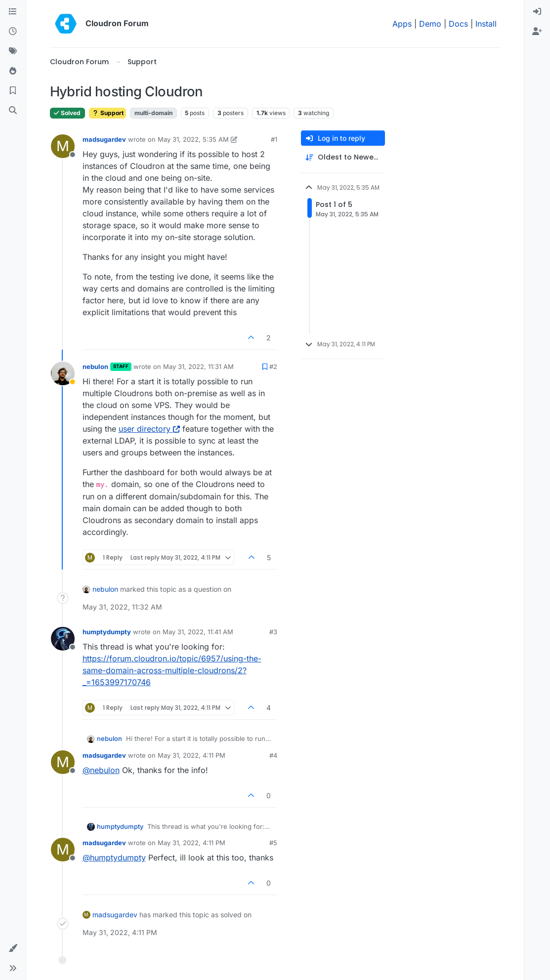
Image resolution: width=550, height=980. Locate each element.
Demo (430, 24)
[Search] (13, 111)
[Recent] (13, 32)
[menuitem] (537, 12)
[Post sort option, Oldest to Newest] (343, 157)
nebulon (95, 367)
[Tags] (13, 51)
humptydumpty (107, 632)
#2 (273, 367)
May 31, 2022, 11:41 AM (198, 632)
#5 (273, 843)
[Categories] (13, 12)
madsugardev (104, 139)
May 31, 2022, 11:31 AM (198, 367)
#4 (273, 755)
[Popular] (13, 71)
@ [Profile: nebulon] (101, 770)
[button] (13, 948)
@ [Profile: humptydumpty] (114, 857)
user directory (149, 429)
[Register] (537, 32)
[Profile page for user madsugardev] (63, 146)
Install (486, 24)
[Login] (537, 12)
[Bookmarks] (13, 91)
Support (107, 113)
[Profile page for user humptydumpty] (63, 639)
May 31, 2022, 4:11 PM (191, 755)
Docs (458, 24)
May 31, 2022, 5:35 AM (193, 139)
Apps (402, 24)
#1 (274, 139)
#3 (273, 632)
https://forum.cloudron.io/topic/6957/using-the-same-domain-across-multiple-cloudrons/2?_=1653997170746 (172, 670)
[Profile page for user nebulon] (63, 373)
